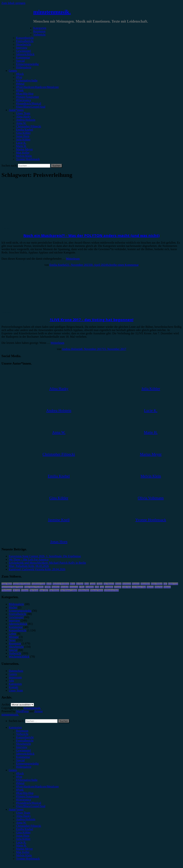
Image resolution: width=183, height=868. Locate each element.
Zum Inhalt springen (13, 3)
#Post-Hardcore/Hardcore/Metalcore (37, 87)
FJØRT (48, 587)
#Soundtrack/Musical (29, 103)
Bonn (87, 584)
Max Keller (23, 153)
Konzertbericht (25, 38)
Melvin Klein (24, 156)
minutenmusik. (52, 12)
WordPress (22, 711)
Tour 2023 (44, 590)
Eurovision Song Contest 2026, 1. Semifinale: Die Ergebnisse (45, 556)
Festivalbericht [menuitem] (25, 741)
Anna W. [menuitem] (21, 823)
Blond (73, 584)
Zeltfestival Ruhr (111, 590)
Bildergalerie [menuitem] (24, 767)
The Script (34, 590)
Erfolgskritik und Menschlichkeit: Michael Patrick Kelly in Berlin (47, 563)
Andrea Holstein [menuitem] (26, 819)
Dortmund (127, 584)
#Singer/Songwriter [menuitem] (27, 796)
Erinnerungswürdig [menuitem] (27, 764)
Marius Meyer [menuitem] (24, 849)
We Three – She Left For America (29, 559)
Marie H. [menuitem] (21, 845)
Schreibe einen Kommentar (123, 265)
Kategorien (40, 28)
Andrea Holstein (26, 120)
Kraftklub (90, 587)
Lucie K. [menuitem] (21, 842)
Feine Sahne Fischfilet (34, 587)
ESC (165, 584)
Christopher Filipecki (28, 126)
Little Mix (126, 587)
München (159, 587)
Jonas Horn (23, 136)
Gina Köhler (23, 133)
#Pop (19, 77)
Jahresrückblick (25, 54)
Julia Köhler (23, 139)
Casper (93, 584)
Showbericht (23, 44)
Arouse (39, 711)
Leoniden (109, 587)
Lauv (102, 587)
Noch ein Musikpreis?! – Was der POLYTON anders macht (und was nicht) (91, 235)
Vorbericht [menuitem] (22, 734)
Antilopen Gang (38, 584)
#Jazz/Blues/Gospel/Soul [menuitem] (31, 806)
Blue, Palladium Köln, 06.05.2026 (29, 566)
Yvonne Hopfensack (28, 159)
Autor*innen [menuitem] (16, 809)
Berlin (49, 584)
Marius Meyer (24, 149)
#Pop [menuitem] (19, 777)
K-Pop (82, 587)
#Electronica (23, 100)
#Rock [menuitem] (20, 773)
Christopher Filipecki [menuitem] (28, 826)
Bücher (13, 607)
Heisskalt (65, 587)
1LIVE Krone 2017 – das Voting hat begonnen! (91, 320)
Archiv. (6, 704)
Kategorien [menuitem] (15, 727)
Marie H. (21, 146)
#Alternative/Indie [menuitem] (27, 780)
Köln (97, 587)
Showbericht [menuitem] (23, 744)
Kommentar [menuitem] (23, 757)
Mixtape (14, 637)
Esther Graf (173, 584)
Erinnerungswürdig (27, 64)
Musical (150, 587)
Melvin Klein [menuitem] (24, 855)
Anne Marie (7, 584)
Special (20, 61)
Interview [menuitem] (22, 747)
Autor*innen (16, 110)
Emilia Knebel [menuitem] (25, 829)
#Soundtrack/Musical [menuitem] (29, 803)
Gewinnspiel (23, 51)
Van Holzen (54, 590)
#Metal (20, 84)
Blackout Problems (61, 584)
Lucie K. (21, 143)
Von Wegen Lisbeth (69, 590)
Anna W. (21, 123)
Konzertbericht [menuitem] (25, 737)
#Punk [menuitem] (20, 790)
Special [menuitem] (20, 760)
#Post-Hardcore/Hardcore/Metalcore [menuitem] (37, 786)
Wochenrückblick (19, 657)
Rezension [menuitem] (22, 731)
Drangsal (136, 584)
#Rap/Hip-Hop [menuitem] (25, 793)
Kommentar (23, 57)
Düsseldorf (145, 584)
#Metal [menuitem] (20, 783)
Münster (167, 587)
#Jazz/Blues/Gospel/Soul (31, 107)
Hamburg (56, 587)
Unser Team (23, 113)
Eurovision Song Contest (12, 587)
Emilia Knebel (25, 130)
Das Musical (109, 584)
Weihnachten (84, 590)
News (12, 640)
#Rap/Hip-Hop (25, 94)
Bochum (80, 584)
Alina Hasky (23, 117)
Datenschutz (16, 671)
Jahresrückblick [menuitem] (25, 754)
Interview (22, 48)
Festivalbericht (25, 41)
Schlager (25, 590)
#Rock (20, 74)
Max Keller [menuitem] (23, 852)
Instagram (74, 587)
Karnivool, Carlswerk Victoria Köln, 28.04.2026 (37, 569)
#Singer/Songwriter (27, 97)
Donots (118, 584)
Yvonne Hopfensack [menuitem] (28, 859)
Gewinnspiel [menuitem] (23, 750)
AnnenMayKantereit (22, 584)
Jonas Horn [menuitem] (23, 836)
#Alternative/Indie (27, 80)
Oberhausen (7, 590)
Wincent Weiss (97, 590)
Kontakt (14, 687)
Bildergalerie (24, 67)
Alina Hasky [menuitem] (23, 816)
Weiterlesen (73, 259)
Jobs (11, 681)
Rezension (39, 31)
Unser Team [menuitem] (23, 813)
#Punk (20, 90)
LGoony (118, 587)
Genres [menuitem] (13, 770)
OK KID (16, 590)
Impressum (15, 677)
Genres (13, 71)
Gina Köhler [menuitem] (23, 832)
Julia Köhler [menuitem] (23, 839)
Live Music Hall (139, 587)
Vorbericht (39, 35)
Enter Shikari (157, 584)
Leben (12, 634)
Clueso (99, 584)
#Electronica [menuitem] (23, 800)
